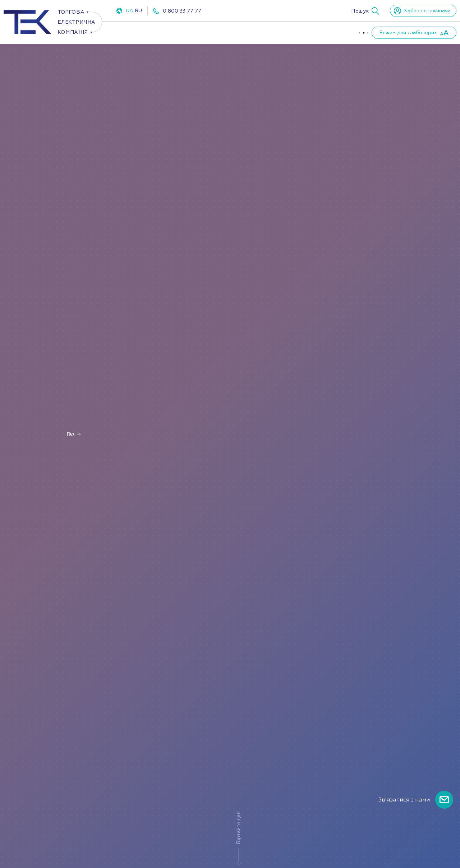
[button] (365, 11)
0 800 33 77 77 (182, 11)
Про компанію (273, 32)
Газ (192, 32)
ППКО (226, 32)
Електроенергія (142, 32)
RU (138, 11)
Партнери (325, 32)
